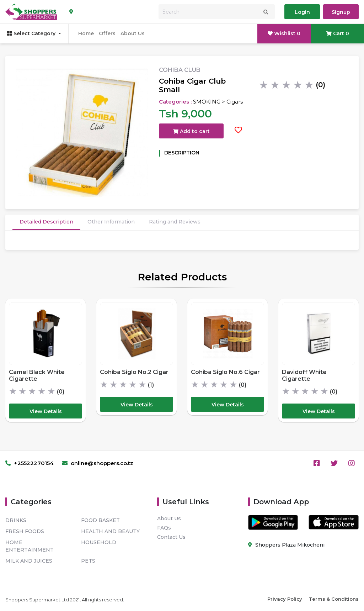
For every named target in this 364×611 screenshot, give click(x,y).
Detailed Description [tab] (46, 222)
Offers (107, 33)
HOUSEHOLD (99, 542)
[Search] (217, 12)
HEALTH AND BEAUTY (110, 531)
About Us (133, 33)
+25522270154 (30, 463)
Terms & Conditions (334, 599)
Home (86, 33)
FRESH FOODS (25, 531)
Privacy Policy (285, 599)
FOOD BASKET (100, 520)
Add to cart (191, 131)
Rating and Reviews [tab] (175, 222)
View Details (46, 411)
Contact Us (171, 537)
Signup (341, 12)
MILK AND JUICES (29, 561)
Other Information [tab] (111, 222)
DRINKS (16, 520)
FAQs (164, 528)
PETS (88, 561)
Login (302, 12)
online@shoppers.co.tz (98, 463)
